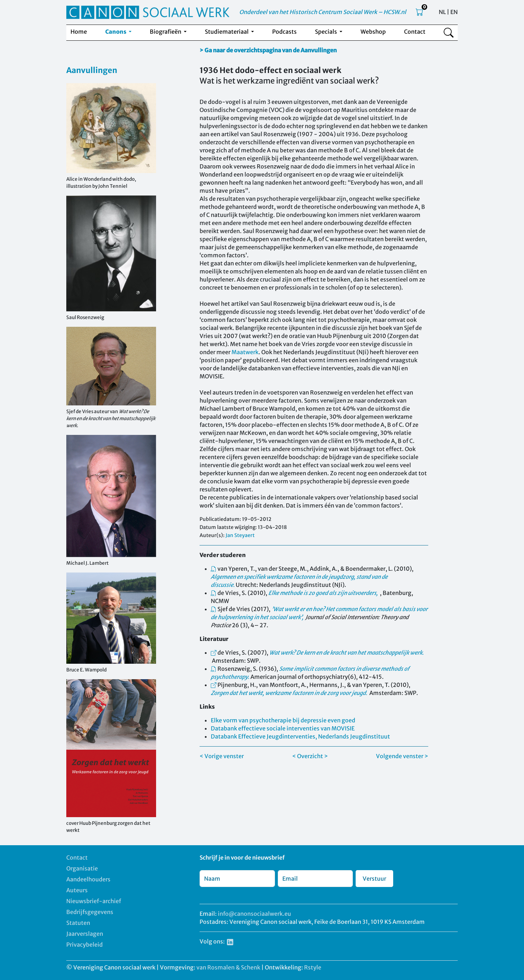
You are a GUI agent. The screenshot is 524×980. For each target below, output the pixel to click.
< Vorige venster (222, 756)
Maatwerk (245, 352)
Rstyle (313, 967)
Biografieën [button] (166, 32)
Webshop (373, 32)
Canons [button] (116, 32)
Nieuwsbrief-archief (94, 901)
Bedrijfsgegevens (90, 912)
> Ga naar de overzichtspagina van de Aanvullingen (268, 50)
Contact (415, 32)
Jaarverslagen (85, 934)
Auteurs (77, 890)
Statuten (78, 923)
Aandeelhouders (88, 879)
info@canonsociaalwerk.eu (254, 914)
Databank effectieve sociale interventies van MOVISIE (283, 728)
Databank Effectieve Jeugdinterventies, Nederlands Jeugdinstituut (300, 736)
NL (442, 12)
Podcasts (284, 32)
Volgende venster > (402, 756)
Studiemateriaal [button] (227, 32)
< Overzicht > (310, 756)
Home (79, 32)
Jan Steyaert (240, 535)
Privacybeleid (85, 945)
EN (454, 12)
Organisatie (82, 868)
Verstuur (374, 879)
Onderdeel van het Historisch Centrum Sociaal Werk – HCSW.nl (323, 12)
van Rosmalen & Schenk (228, 967)
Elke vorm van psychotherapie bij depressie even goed (283, 720)
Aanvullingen (92, 70)
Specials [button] (327, 32)
